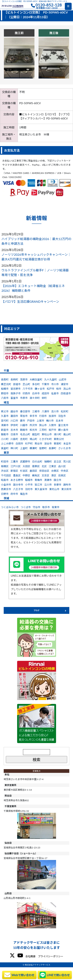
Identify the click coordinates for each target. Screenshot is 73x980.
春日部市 (25, 411)
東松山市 (47, 434)
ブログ (37, 610)
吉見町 (24, 439)
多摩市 (58, 485)
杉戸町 (29, 443)
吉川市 (55, 411)
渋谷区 (5, 471)
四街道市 (66, 393)
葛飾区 (36, 466)
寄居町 (58, 443)
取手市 (46, 507)
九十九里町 (51, 379)
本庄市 (67, 443)
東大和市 (66, 489)
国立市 (58, 480)
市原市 (24, 398)
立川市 (48, 485)
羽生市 (62, 416)
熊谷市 (38, 443)
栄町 (44, 398)
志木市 (14, 430)
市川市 (55, 384)
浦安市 (65, 384)
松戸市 (51, 389)
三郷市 (36, 411)
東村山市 (54, 489)
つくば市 (26, 507)
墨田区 (33, 471)
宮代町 (5, 421)
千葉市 (45, 384)
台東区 (55, 471)
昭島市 (5, 480)
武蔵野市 (25, 462)
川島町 (14, 439)
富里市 (14, 398)
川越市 (24, 425)
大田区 (26, 466)
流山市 (67, 389)
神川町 (14, 448)
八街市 (5, 398)
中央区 (65, 471)
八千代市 (28, 389)
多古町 (36, 384)
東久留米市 (41, 489)
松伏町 (65, 411)
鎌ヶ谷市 (40, 389)
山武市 (63, 379)
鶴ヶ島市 (63, 430)
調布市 (67, 485)
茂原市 (24, 379)
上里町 (24, 448)
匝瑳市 (17, 384)
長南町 (5, 379)
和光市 (33, 430)
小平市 (29, 485)
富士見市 (63, 425)
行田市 (43, 416)
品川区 (62, 466)
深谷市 (48, 443)
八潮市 (45, 411)
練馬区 (36, 475)
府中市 (14, 494)
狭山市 (43, 425)
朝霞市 (24, 430)
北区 (44, 466)
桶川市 (50, 421)
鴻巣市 (5, 425)
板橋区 (5, 466)
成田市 (45, 393)
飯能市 (5, 434)
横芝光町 (6, 384)
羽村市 (29, 489)
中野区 (26, 475)
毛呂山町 (25, 434)
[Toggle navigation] (68, 6)
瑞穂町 (48, 462)
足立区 (58, 462)
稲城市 (29, 480)
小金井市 (6, 485)
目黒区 (62, 475)
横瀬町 (33, 448)
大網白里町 (36, 379)
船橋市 (5, 389)
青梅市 (38, 480)
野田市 (5, 393)
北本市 (59, 421)
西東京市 (6, 489)
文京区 (45, 475)
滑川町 (58, 434)
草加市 (24, 416)
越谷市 (14, 411)
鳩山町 (33, 439)
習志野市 (16, 389)
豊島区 (17, 475)
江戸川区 (16, 466)
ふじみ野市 (7, 443)
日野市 (5, 494)
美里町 (5, 448)
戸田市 (31, 421)
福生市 (24, 494)
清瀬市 (48, 480)
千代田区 (6, 475)
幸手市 (33, 416)
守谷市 (36, 507)
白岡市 (19, 443)
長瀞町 (52, 448)
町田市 (5, 462)
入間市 (52, 425)
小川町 (5, 439)
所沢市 (33, 425)
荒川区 (67, 462)
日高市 (14, 434)
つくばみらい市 (10, 507)
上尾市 (40, 421)
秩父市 (5, 411)
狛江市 (38, 485)
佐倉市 (55, 393)
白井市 (36, 393)
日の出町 (37, 462)
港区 (54, 475)
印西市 (26, 393)
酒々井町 (35, 398)
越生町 (36, 434)
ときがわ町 (45, 439)
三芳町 (43, 430)
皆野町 (43, 448)
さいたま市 (65, 448)
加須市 (52, 416)
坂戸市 (52, 430)
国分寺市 (18, 485)
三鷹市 (14, 462)
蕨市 (23, 421)
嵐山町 (67, 434)
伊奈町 (14, 425)
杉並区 (24, 471)
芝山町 (26, 384)
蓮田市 (14, 416)
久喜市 (5, 416)
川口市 (14, 421)
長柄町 (14, 379)
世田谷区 (44, 471)
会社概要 (30, 956)
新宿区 (14, 471)
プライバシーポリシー (51, 956)
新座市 (5, 430)
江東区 (52, 466)
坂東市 (56, 507)
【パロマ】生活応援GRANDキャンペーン (30, 301)
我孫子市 (16, 393)
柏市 (59, 389)
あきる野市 (17, 480)
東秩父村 (59, 439)
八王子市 (18, 489)
